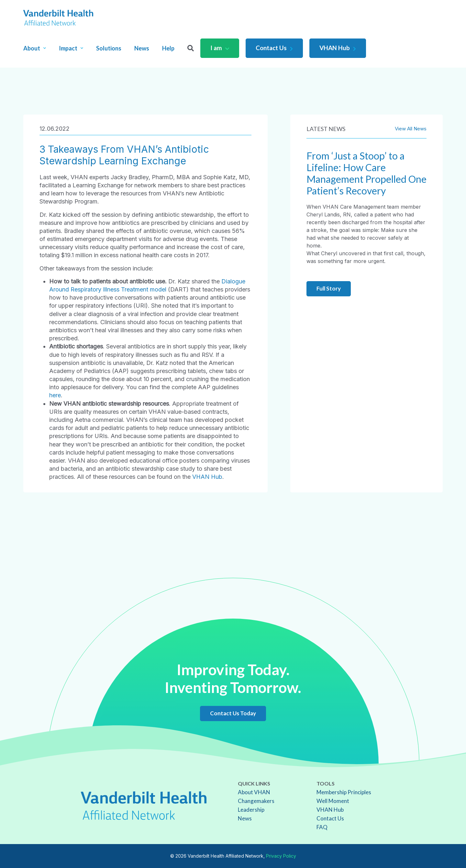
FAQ (322, 827)
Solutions (109, 48)
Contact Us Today (233, 713)
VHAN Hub (338, 48)
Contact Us (274, 48)
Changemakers (256, 801)
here (55, 395)
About (35, 48)
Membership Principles (344, 792)
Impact (71, 48)
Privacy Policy (281, 856)
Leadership (251, 810)
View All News (411, 129)
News (142, 48)
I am (220, 48)
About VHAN (254, 792)
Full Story (329, 288)
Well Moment (333, 801)
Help (168, 48)
